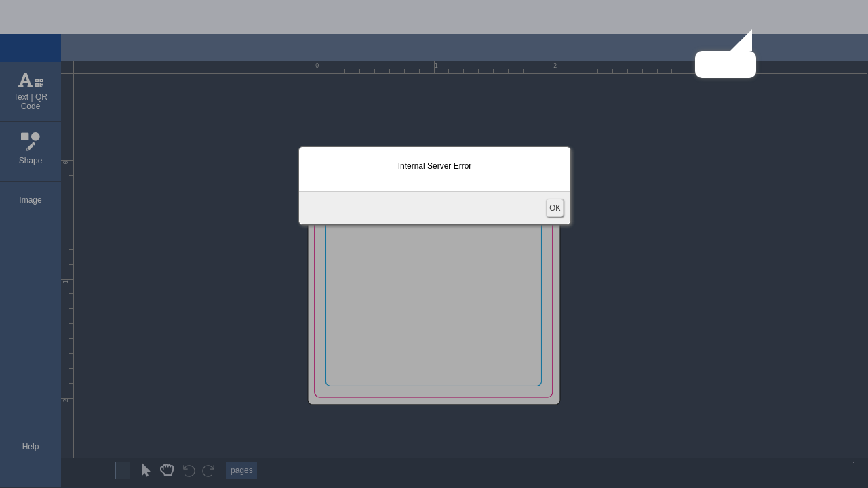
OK (555, 208)
